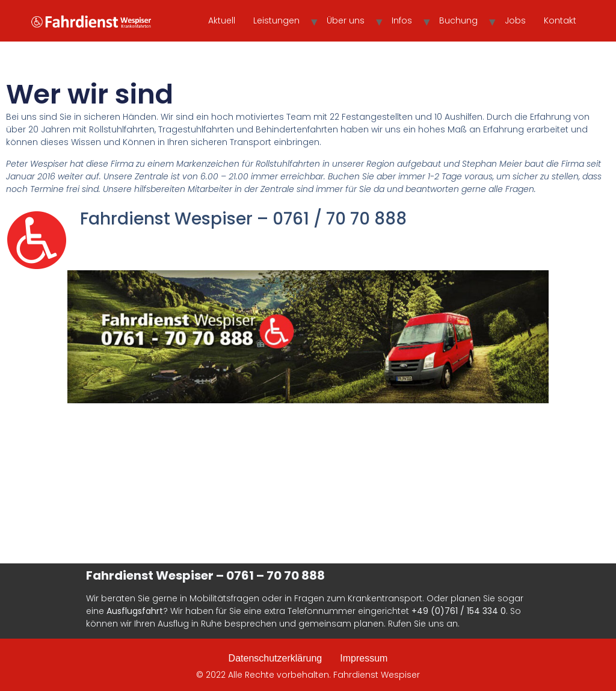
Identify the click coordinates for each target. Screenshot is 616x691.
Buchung (458, 20)
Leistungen (276, 20)
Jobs (515, 20)
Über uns (346, 20)
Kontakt (560, 20)
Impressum (364, 658)
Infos (402, 20)
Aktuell (222, 20)
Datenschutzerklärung (276, 658)
